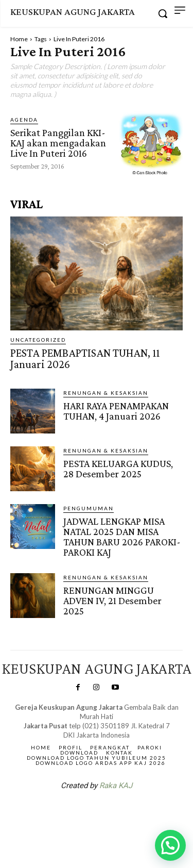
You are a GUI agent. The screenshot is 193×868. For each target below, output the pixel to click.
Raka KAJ (116, 786)
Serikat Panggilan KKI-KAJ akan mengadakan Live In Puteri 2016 (58, 143)
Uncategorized (38, 340)
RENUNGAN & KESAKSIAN (106, 393)
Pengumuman (89, 508)
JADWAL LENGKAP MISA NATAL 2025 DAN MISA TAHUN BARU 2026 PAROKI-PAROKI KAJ (122, 537)
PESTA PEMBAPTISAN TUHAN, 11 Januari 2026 (85, 358)
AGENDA (24, 120)
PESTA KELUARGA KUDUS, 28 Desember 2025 (118, 469)
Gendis (127, 812)
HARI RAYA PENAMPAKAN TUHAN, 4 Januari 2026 (116, 411)
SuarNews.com (80, 812)
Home (19, 39)
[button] (170, 845)
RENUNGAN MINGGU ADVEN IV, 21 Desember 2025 (112, 600)
